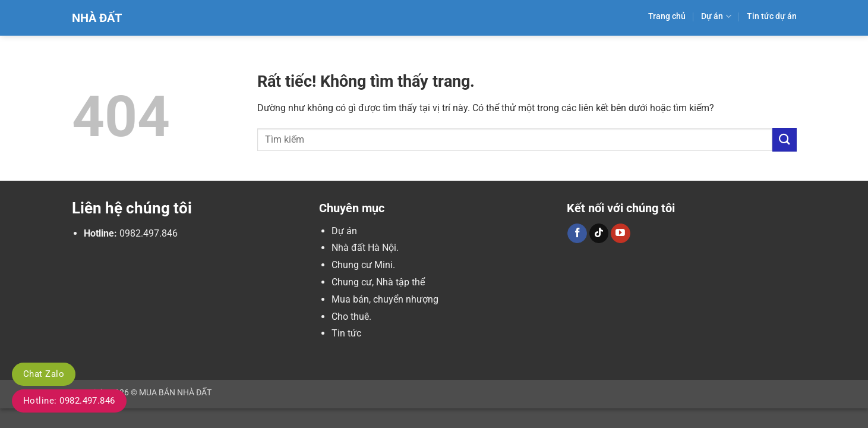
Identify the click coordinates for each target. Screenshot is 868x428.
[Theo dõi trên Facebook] (577, 234)
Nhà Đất (97, 18)
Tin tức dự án (772, 16)
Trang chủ (667, 16)
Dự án (716, 16)
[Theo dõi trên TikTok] (599, 234)
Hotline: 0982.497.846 (69, 401)
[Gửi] (784, 139)
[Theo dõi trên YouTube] (621, 234)
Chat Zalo (44, 374)
